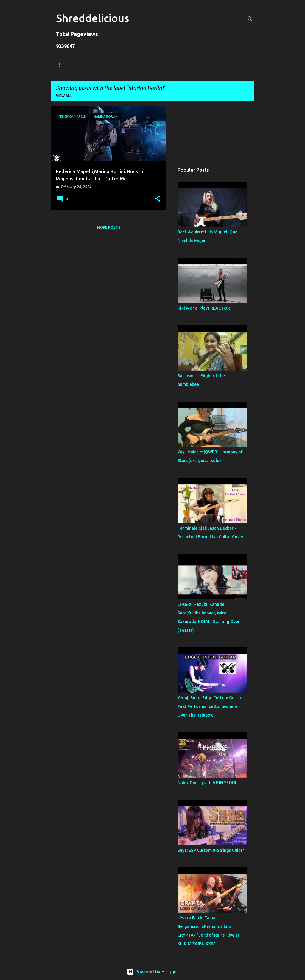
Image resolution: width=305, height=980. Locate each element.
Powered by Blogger (152, 972)
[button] (158, 199)
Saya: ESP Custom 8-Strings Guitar (211, 850)
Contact (199, 65)
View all (64, 96)
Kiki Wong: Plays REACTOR (204, 308)
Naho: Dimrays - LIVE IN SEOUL (207, 783)
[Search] (250, 19)
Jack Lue (143, 65)
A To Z (171, 65)
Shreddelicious (93, 18)
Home (62, 65)
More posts (109, 227)
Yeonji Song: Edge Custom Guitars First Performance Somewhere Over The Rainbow (210, 706)
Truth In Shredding (101, 65)
